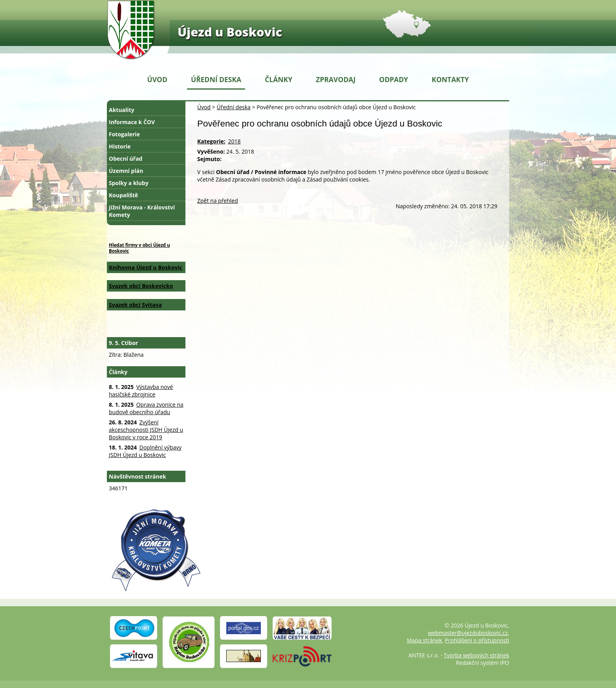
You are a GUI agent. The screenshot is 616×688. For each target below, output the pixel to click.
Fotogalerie (124, 134)
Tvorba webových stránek (477, 655)
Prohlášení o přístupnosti (477, 640)
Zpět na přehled (218, 201)
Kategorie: (211, 141)
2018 (235, 141)
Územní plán (126, 171)
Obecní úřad (126, 159)
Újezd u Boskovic (230, 32)
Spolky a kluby (129, 183)
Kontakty (450, 79)
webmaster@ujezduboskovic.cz (468, 633)
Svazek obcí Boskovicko (141, 286)
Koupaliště (123, 195)
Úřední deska (216, 79)
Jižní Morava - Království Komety (142, 211)
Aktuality (122, 110)
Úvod (157, 79)
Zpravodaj (336, 79)
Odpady (394, 79)
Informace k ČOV (132, 122)
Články (279, 79)
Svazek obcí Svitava (135, 305)
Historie (120, 146)
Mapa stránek (424, 640)
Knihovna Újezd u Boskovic (146, 267)
